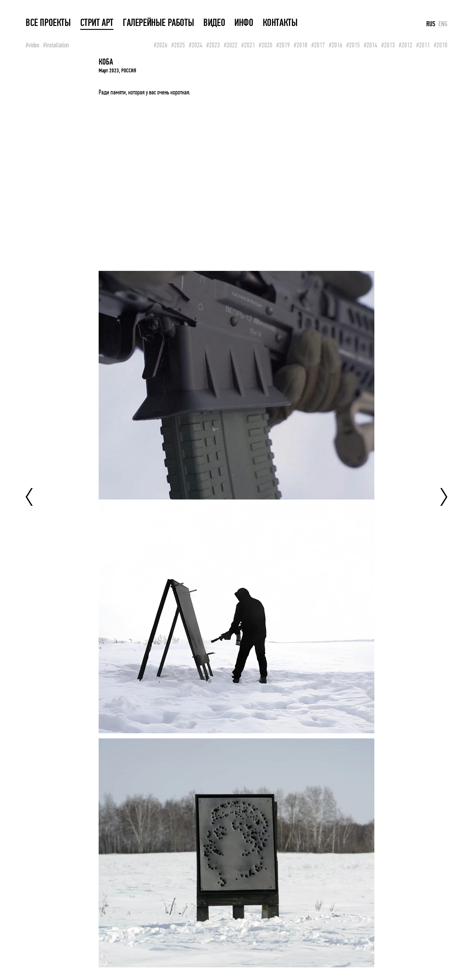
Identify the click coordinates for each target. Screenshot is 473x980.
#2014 (371, 45)
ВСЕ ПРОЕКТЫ (48, 23)
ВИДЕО (214, 23)
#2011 (423, 45)
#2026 (161, 45)
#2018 (301, 45)
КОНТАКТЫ (280, 23)
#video (32, 45)
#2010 (441, 45)
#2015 (353, 45)
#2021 (248, 45)
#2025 (178, 45)
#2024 (196, 45)
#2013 (388, 45)
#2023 (213, 45)
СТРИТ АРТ (97, 23)
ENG (443, 24)
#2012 (406, 45)
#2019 (283, 45)
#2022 (231, 45)
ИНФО (244, 23)
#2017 (318, 45)
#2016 (336, 45)
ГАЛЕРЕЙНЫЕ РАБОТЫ (158, 23)
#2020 (266, 45)
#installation (56, 45)
